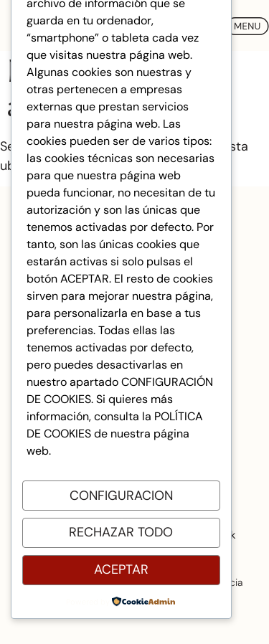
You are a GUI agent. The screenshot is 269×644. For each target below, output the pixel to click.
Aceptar (121, 569)
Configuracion (121, 496)
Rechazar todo (121, 532)
